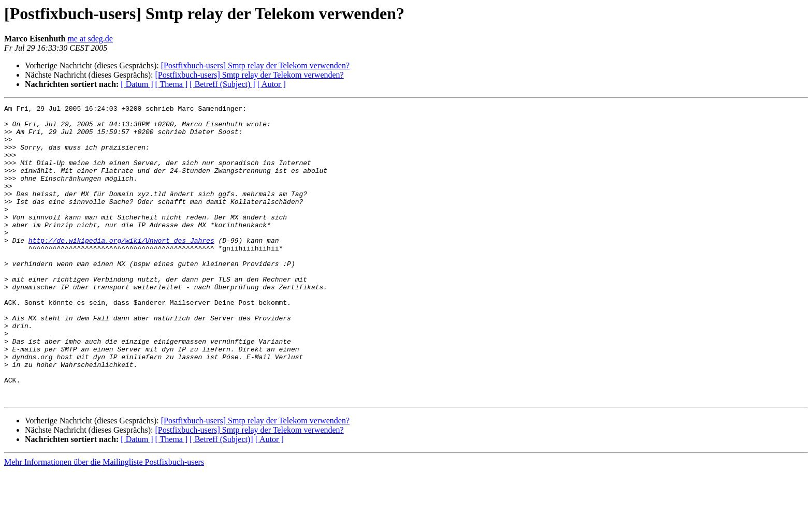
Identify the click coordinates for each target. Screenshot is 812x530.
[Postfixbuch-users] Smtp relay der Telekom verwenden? (255, 65)
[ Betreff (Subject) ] (222, 84)
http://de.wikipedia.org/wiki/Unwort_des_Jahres (121, 268)
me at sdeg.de (90, 39)
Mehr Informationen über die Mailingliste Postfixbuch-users (104, 521)
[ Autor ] (272, 84)
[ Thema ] (172, 84)
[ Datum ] (137, 84)
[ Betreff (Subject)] (221, 498)
